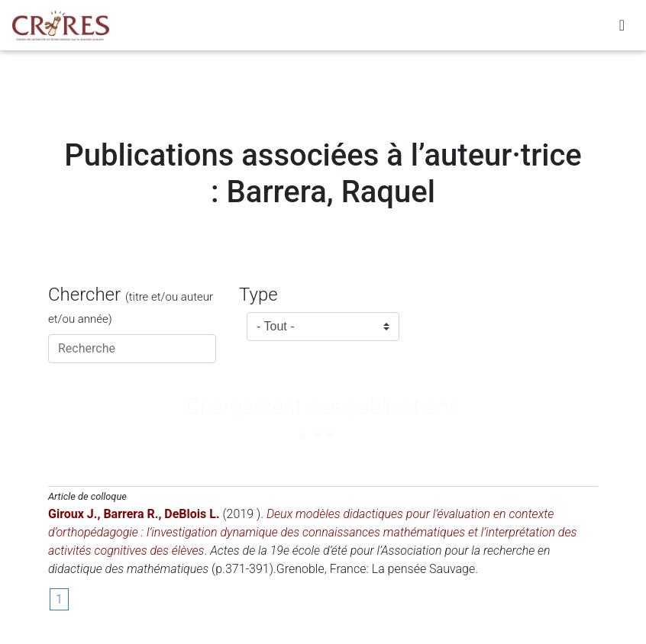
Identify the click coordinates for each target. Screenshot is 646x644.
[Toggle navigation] (622, 28)
